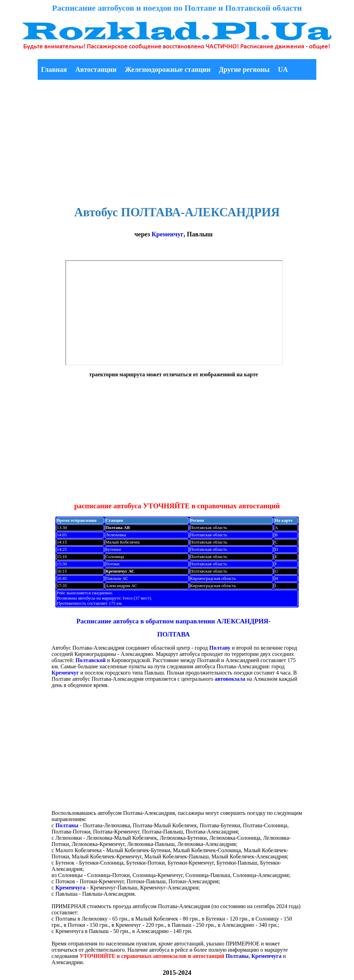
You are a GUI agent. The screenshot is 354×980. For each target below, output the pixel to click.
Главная (54, 69)
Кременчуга (70, 888)
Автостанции (96, 69)
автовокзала (230, 679)
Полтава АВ (118, 528)
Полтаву (220, 648)
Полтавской (90, 660)
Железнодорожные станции (168, 69)
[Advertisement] (177, 141)
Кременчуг (168, 234)
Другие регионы (244, 69)
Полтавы (67, 825)
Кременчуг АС (120, 571)
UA (283, 69)
